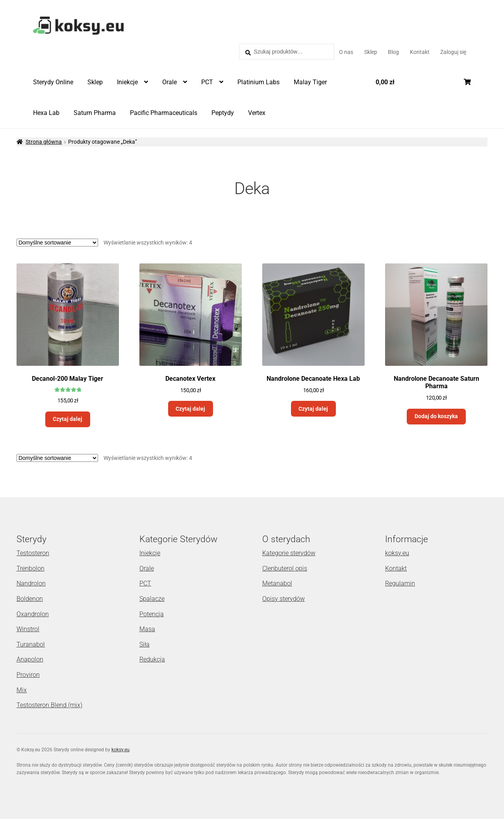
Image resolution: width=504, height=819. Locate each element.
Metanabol (277, 583)
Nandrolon (31, 583)
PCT (207, 82)
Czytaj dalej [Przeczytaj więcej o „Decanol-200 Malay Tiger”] (68, 419)
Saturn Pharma (95, 113)
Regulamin (400, 583)
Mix (22, 690)
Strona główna (44, 142)
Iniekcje (127, 82)
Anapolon (30, 659)
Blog (393, 52)
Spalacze (152, 599)
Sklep (371, 52)
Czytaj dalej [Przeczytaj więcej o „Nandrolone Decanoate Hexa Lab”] (313, 409)
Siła (145, 644)
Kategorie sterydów (289, 553)
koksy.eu (397, 553)
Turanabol (31, 644)
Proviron (28, 675)
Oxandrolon (33, 614)
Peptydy (223, 113)
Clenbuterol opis (285, 568)
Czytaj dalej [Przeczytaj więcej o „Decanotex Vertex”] (190, 409)
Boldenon (30, 599)
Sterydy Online (53, 82)
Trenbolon (31, 568)
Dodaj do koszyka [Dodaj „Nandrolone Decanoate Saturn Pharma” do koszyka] (436, 416)
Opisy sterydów (283, 599)
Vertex (257, 113)
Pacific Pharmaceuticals (164, 113)
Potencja (152, 614)
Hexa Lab (46, 113)
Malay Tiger (310, 82)
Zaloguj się (453, 52)
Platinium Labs (258, 82)
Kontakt (420, 52)
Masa (147, 629)
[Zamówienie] (57, 243)
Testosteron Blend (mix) (49, 705)
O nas (346, 52)
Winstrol (28, 629)
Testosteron (33, 553)
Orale (170, 82)
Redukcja (152, 659)
